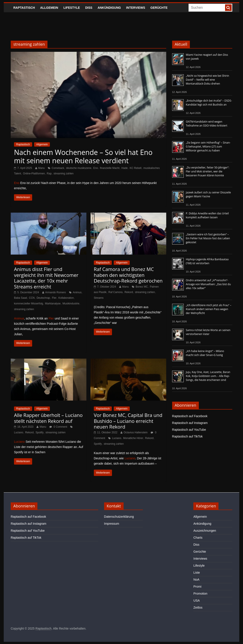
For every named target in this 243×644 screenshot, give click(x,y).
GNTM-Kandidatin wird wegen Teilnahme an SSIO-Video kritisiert (207, 124)
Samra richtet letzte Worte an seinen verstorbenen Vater (208, 332)
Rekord (129, 292)
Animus (77, 292)
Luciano (19, 432)
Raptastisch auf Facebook (190, 416)
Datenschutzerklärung (119, 517)
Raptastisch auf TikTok (187, 436)
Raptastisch (24, 8)
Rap (49, 174)
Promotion (200, 594)
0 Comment (58, 427)
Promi (197, 587)
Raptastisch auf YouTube (189, 430)
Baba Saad (20, 298)
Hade (125, 168)
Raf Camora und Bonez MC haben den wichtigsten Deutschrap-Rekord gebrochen (128, 275)
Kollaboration (66, 298)
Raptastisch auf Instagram (190, 423)
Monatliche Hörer (133, 438)
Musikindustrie (71, 304)
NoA (196, 580)
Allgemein (49, 8)
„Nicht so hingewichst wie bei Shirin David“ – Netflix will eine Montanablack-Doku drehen (208, 80)
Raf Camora (116, 292)
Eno (96, 168)
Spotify (40, 432)
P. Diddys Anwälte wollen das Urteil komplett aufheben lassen (207, 215)
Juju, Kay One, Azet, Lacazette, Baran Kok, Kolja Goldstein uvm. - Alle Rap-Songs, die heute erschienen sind (208, 376)
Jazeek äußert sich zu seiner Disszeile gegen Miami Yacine (208, 194)
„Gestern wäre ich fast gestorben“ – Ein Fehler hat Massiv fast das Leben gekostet (208, 238)
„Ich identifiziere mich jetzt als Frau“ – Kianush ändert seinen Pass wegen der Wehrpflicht (209, 309)
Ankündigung (109, 8)
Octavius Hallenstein (135, 432)
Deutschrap (43, 298)
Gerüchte (159, 8)
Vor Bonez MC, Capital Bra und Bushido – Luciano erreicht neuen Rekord (128, 421)
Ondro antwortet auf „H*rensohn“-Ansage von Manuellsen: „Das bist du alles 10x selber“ (208, 284)
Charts (198, 538)
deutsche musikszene (79, 168)
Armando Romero (56, 292)
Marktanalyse (53, 304)
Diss (89, 8)
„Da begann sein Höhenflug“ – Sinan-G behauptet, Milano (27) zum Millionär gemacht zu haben (208, 147)
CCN (32, 298)
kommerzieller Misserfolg (29, 304)
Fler (54, 298)
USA (197, 601)
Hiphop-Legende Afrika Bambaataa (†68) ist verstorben (207, 261)
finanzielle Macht (110, 168)
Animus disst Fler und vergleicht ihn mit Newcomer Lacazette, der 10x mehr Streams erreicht (46, 278)
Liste (197, 573)
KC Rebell (136, 168)
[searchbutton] (228, 8)
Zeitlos (198, 608)
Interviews (136, 8)
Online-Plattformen (34, 174)
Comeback (58, 168)
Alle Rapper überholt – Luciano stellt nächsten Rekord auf (48, 418)
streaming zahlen (64, 174)
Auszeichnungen (205, 531)
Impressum (112, 524)
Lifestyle (72, 8)
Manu (42, 168)
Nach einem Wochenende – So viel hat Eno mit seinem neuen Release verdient (83, 156)
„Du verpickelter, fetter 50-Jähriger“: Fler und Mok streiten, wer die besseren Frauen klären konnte (208, 171)
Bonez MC (142, 287)
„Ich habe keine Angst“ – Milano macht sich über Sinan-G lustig (205, 353)
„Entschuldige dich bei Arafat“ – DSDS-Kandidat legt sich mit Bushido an (209, 103)
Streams (99, 298)
